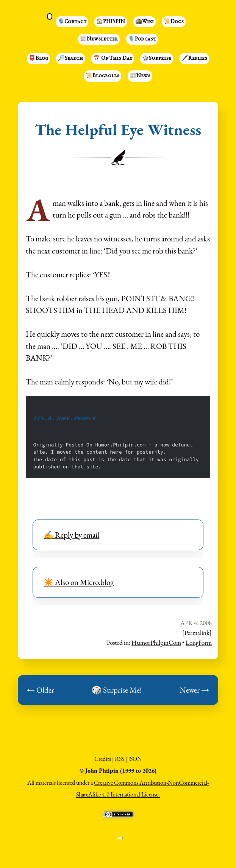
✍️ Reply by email (71, 535)
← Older (41, 690)
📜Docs (174, 22)
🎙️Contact (72, 22)
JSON (135, 759)
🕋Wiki (145, 22)
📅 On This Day (113, 59)
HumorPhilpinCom (156, 642)
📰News (140, 76)
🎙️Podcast (142, 39)
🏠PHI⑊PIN (111, 22)
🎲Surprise (157, 59)
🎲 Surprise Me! (117, 690)
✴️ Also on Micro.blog (79, 582)
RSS (120, 759)
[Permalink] (197, 633)
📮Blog (38, 59)
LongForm (199, 642)
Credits (103, 759)
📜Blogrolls (102, 76)
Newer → (194, 690)
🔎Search (70, 59)
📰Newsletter (99, 39)
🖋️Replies (194, 59)
